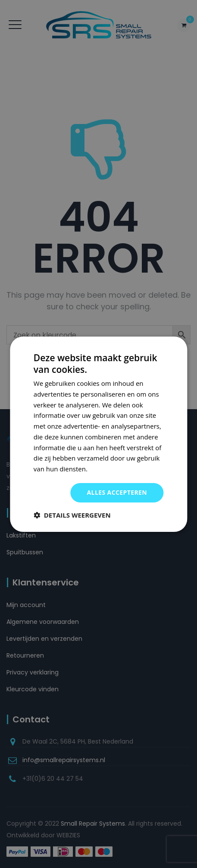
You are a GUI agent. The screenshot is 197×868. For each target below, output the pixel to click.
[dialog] (98, 434)
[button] (72, 515)
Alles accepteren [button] (117, 492)
